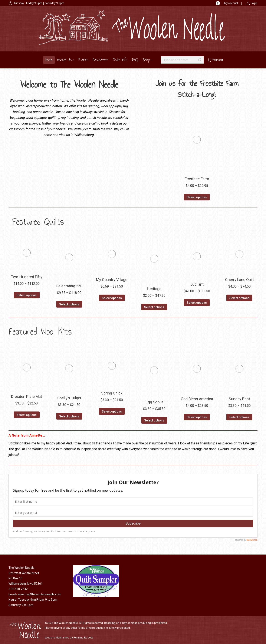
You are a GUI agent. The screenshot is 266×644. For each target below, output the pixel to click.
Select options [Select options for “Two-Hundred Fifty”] (27, 295)
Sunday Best (239, 399)
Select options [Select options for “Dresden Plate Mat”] (27, 415)
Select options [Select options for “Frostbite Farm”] (197, 197)
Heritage (154, 289)
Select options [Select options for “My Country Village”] (112, 298)
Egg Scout (154, 402)
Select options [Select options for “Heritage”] (154, 307)
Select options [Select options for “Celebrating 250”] (69, 304)
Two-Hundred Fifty (27, 277)
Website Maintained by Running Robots (69, 638)
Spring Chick (112, 393)
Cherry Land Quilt (239, 280)
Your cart (215, 60)
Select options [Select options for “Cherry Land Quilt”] (239, 298)
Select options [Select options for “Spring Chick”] (112, 411)
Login (252, 3)
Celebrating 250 (69, 286)
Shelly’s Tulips (69, 398)
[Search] (182, 60)
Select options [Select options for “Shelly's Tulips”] (69, 416)
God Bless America (197, 399)
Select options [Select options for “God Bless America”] (197, 417)
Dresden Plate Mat (27, 396)
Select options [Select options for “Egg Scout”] (154, 420)
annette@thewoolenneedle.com (39, 594)
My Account (231, 3)
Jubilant (197, 284)
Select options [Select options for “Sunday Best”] (239, 417)
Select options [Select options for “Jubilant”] (197, 303)
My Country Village (112, 280)
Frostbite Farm (197, 179)
